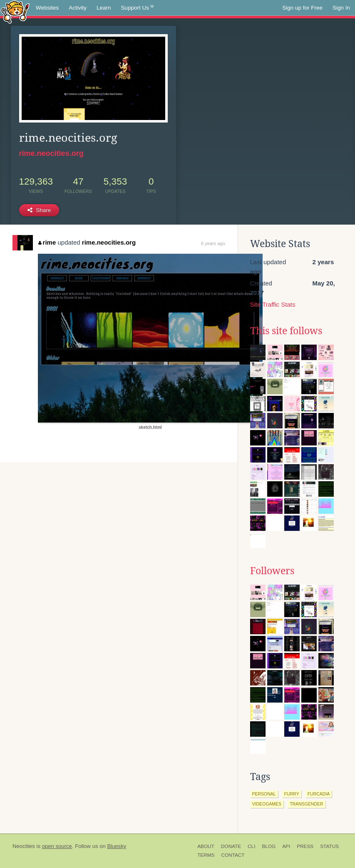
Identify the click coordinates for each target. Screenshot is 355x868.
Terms (206, 855)
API (286, 846)
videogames (267, 804)
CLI (251, 846)
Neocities (24, 846)
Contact (233, 855)
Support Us (138, 8)
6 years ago (213, 243)
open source (57, 846)
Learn (104, 8)
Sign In (341, 8)
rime (47, 242)
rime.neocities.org (51, 153)
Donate (231, 846)
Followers (272, 571)
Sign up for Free (302, 8)
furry (292, 794)
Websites (47, 8)
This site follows (286, 331)
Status (329, 846)
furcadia (319, 794)
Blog (269, 846)
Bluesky (117, 846)
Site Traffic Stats (273, 304)
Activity (78, 8)
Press (305, 846)
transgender (307, 804)
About (206, 846)
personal (264, 794)
